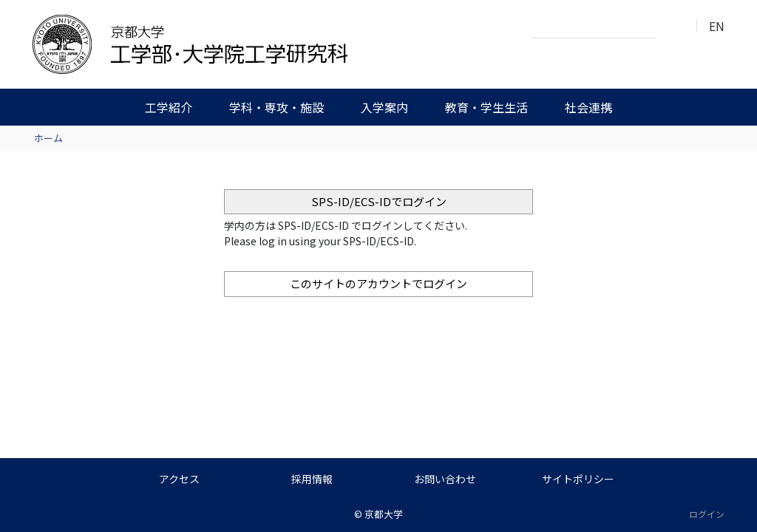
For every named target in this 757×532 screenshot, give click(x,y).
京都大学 (384, 514)
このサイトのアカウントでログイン (378, 283)
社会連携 (588, 107)
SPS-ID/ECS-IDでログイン (379, 201)
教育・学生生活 (486, 107)
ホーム (48, 138)
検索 (671, 27)
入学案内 (384, 107)
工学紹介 (169, 107)
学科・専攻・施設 (276, 107)
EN (717, 26)
